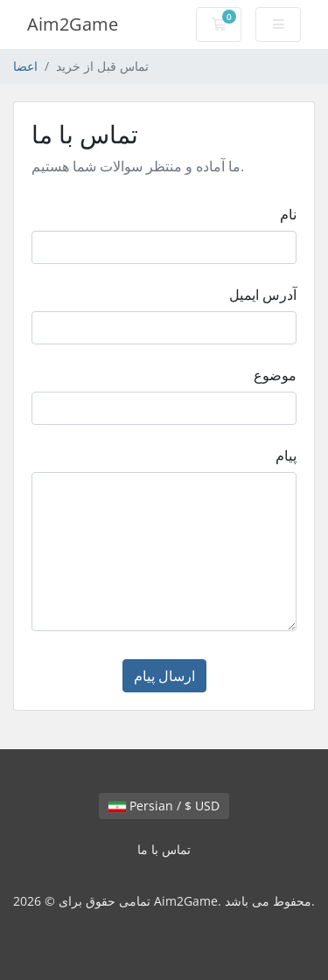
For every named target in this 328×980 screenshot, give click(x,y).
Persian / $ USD (164, 806)
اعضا (25, 66)
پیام (286, 455)
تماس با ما (164, 849)
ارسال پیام (164, 676)
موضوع (275, 375)
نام (288, 214)
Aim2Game (73, 24)
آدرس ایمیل (263, 295)
